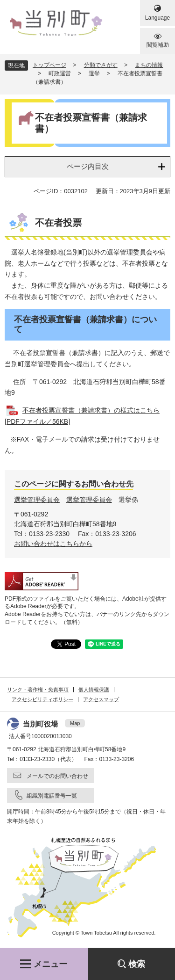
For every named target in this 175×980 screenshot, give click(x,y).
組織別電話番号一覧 (52, 796)
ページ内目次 (88, 166)
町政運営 (60, 73)
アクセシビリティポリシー (42, 699)
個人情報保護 (94, 690)
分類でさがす (101, 65)
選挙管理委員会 (37, 500)
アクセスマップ (101, 699)
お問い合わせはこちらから (53, 544)
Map (75, 723)
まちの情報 (149, 65)
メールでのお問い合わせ (57, 776)
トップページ (49, 65)
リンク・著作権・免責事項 (38, 690)
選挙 (94, 73)
